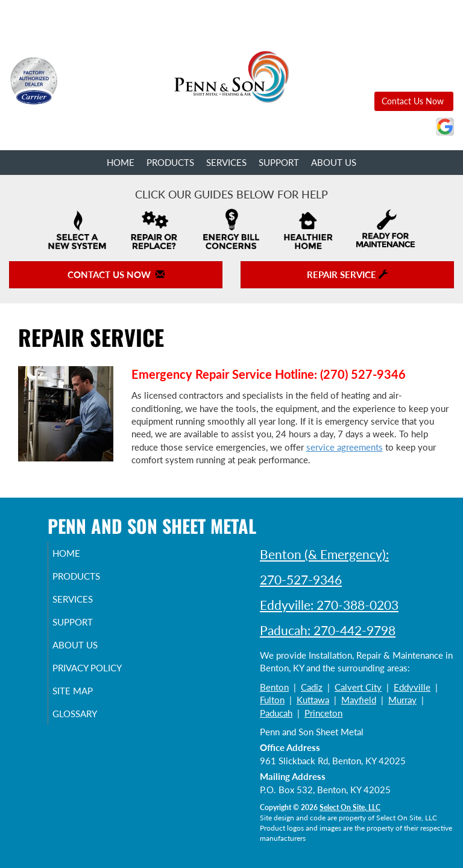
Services (226, 162)
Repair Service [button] (347, 274)
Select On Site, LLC (350, 807)
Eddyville (412, 687)
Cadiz (312, 687)
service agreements (345, 447)
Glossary (89, 724)
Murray (402, 700)
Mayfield (359, 700)
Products (170, 162)
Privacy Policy (75, 673)
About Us (334, 162)
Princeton (323, 713)
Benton (274, 687)
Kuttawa (313, 700)
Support (279, 162)
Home (121, 162)
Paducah (276, 713)
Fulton (272, 700)
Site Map (87, 702)
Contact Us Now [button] (414, 101)
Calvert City (358, 687)
